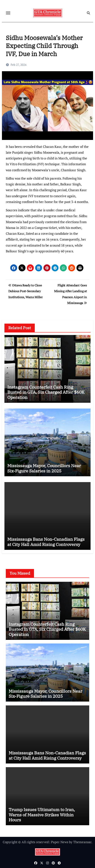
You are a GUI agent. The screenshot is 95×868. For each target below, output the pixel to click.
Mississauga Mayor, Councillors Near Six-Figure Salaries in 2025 (44, 468)
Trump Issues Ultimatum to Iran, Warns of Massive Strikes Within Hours (42, 815)
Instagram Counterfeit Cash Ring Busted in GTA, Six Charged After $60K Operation (46, 392)
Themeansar (82, 842)
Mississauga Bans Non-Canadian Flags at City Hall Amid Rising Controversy (46, 542)
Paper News (60, 842)
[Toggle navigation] (8, 13)
